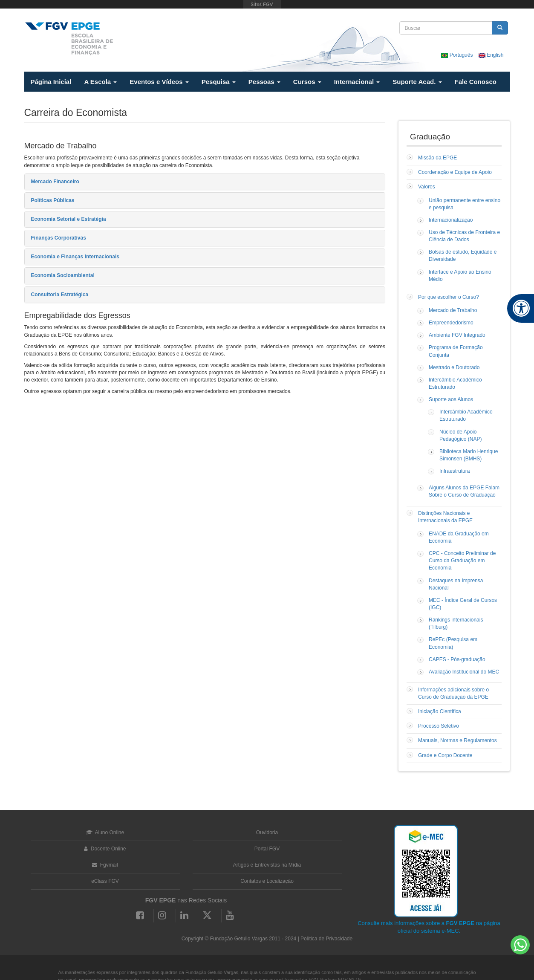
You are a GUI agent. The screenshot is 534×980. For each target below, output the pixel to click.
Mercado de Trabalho (453, 310)
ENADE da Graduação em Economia (459, 537)
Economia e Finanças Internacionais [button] (75, 257)
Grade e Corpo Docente (445, 755)
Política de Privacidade (326, 939)
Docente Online (105, 849)
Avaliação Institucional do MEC (464, 672)
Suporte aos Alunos (451, 399)
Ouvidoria (267, 833)
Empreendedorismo (451, 323)
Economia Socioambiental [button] (63, 275)
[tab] (205, 182)
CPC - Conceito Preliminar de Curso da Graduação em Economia (462, 561)
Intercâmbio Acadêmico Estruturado (455, 383)
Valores (427, 187)
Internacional (357, 82)
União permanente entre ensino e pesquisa (465, 204)
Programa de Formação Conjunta (456, 351)
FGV (262, 4)
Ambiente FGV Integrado (457, 335)
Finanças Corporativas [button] (59, 238)
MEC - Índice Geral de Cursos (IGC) (463, 604)
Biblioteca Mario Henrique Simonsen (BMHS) (469, 455)
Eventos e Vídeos (159, 82)
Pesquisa (219, 82)
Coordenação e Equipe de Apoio (455, 172)
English (491, 55)
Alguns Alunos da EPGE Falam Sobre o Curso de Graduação (464, 491)
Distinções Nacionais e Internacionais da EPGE (445, 517)
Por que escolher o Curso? (449, 297)
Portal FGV (267, 849)
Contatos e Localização (267, 881)
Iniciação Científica (440, 711)
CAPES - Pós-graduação (457, 659)
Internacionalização (451, 220)
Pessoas (264, 82)
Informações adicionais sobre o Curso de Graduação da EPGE (453, 693)
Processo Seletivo (439, 726)
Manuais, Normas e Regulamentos (458, 740)
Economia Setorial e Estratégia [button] (69, 219)
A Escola (100, 82)
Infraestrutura (455, 471)
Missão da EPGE (437, 158)
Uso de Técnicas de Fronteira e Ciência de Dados (464, 236)
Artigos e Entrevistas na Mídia (267, 865)
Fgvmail (105, 865)
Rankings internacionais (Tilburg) (456, 623)
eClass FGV (105, 881)
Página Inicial (51, 82)
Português (458, 55)
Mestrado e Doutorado (454, 367)
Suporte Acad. (417, 82)
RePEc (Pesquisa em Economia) (453, 643)
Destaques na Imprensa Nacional (456, 584)
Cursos (307, 82)
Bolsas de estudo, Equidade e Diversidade (463, 256)
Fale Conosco (476, 82)
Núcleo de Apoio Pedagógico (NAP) (460, 435)
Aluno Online (105, 833)
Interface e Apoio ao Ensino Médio (460, 276)
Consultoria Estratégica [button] (60, 295)
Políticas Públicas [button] (53, 200)
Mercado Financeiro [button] (55, 182)
